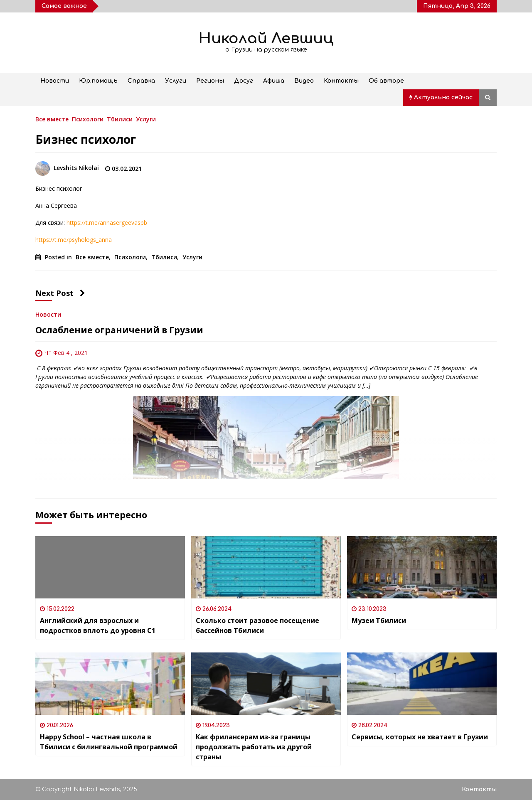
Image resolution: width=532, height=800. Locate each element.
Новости (55, 81)
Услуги (176, 81)
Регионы (210, 81)
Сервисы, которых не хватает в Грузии (420, 737)
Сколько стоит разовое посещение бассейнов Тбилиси (257, 625)
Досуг (244, 81)
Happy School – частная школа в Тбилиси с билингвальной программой (109, 742)
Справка (141, 81)
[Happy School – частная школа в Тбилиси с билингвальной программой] (110, 684)
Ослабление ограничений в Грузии (119, 330)
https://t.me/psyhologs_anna (74, 240)
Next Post (60, 293)
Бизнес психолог (86, 139)
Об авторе (386, 81)
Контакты (341, 81)
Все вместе (52, 119)
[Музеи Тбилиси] (422, 567)
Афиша (274, 81)
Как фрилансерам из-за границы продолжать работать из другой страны (254, 747)
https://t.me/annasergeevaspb (107, 223)
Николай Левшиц (266, 38)
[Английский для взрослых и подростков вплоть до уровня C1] (110, 567)
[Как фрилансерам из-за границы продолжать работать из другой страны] (266, 684)
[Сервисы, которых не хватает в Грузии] (422, 684)
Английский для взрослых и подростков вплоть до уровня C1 (98, 625)
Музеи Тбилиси (379, 620)
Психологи (88, 119)
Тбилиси (120, 119)
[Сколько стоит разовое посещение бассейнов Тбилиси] (266, 567)
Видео (304, 81)
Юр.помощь (98, 81)
